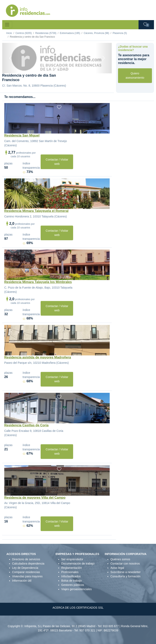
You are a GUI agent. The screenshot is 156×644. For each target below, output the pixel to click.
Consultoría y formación (126, 576)
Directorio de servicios (26, 559)
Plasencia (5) (120, 33)
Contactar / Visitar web (57, 162)
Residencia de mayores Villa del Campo (35, 498)
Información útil (22, 581)
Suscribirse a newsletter (126, 572)
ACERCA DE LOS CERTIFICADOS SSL (78, 608)
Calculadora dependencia (28, 564)
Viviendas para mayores (27, 576)
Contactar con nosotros (125, 564)
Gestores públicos (73, 585)
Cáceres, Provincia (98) (96, 33)
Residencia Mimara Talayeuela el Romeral (36, 211)
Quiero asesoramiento (135, 75)
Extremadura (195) (70, 33)
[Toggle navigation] (7, 25)
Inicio (9, 33)
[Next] (103, 58)
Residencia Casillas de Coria (26, 425)
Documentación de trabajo (78, 564)
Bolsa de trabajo (72, 581)
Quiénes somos (120, 559)
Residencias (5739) (46, 33)
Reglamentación (72, 568)
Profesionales (70, 572)
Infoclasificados (71, 576)
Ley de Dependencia (25, 568)
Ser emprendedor (72, 559)
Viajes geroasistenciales (77, 589)
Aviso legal (117, 568)
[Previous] (10, 58)
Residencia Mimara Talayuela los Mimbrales (38, 282)
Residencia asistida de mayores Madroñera (38, 357)
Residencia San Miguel (22, 135)
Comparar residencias (26, 572)
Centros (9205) (24, 33)
